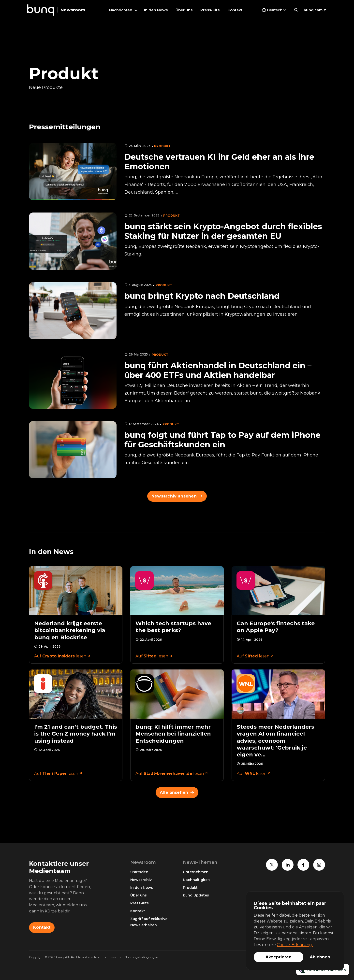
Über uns (184, 10)
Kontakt (235, 10)
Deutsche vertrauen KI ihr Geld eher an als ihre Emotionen (219, 162)
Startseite (139, 872)
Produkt (162, 146)
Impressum (113, 957)
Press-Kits (210, 10)
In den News (156, 10)
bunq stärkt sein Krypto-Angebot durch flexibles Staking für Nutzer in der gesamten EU (223, 231)
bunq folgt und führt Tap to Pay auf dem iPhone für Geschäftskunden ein (222, 440)
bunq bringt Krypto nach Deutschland (202, 296)
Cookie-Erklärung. (295, 945)
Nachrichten (121, 10)
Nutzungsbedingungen (141, 957)
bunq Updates (196, 895)
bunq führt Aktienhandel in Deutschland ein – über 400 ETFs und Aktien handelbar (218, 370)
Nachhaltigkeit (196, 880)
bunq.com (313, 10)
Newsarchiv (141, 880)
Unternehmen (196, 872)
